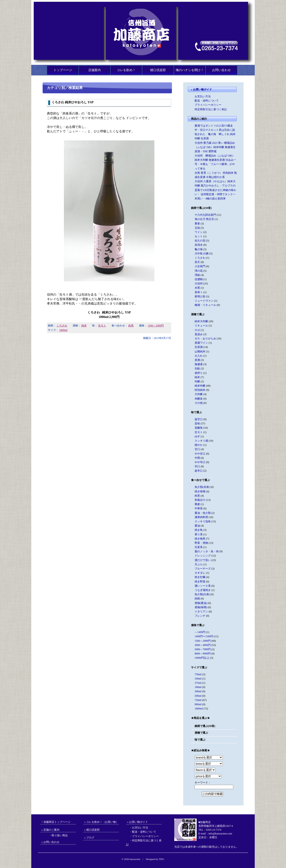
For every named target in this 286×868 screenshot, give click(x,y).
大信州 (199, 284)
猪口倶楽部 (158, 70)
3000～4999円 (203, 645)
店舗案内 (95, 70)
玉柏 (197, 228)
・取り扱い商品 (56, 835)
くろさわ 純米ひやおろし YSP (73, 102)
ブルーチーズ (203, 569)
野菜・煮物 (201, 543)
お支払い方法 (203, 96)
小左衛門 (200, 266)
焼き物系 (200, 539)
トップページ (63, 70)
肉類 (197, 599)
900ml (198, 704)
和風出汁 (200, 500)
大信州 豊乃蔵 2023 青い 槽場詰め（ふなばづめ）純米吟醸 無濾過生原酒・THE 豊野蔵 (215, 147)
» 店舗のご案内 (50, 830)
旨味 (197, 423)
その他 (199, 403)
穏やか (199, 445)
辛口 (197, 466)
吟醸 (197, 381)
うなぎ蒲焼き (203, 590)
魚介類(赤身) (202, 487)
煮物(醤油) (201, 603)
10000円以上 (202, 658)
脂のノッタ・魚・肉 (207, 551)
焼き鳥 (199, 530)
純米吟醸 (200, 386)
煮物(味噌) (201, 607)
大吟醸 (199, 394)
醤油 (197, 526)
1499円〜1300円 (204, 636)
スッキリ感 (201, 441)
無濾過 (199, 364)
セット (199, 236)
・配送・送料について (143, 832)
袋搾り (199, 373)
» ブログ (89, 838)
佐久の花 (200, 241)
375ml (198, 683)
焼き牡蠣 (200, 577)
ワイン (199, 232)
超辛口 (199, 471)
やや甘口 (200, 454)
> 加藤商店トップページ (56, 822)
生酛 (197, 368)
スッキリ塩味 (203, 521)
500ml (198, 696)
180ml (198, 687)
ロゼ (197, 330)
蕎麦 (197, 504)
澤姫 (197, 275)
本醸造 (199, 399)
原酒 (197, 360)
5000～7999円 (203, 649)
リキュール (201, 326)
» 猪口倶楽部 (92, 830)
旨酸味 (199, 428)
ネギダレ (200, 573)
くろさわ (62, 326)
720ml (198, 700)
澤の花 (199, 271)
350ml (198, 679)
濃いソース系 (203, 586)
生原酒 (199, 347)
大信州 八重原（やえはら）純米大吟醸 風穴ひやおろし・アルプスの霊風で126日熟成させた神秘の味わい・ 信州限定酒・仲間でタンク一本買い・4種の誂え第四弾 (215, 190)
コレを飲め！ (126, 70)
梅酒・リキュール (205, 305)
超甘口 (199, 419)
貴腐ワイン (201, 343)
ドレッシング (203, 556)
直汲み (199, 334)
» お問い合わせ (50, 842)
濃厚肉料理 (201, 517)
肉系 (131, 326)
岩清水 (199, 245)
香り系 (199, 534)
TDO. (162, 859)
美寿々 (199, 292)
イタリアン (201, 612)
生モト (102, 326)
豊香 (197, 224)
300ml (198, 691)
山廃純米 (200, 351)
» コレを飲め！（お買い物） (101, 822)
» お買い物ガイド (201, 89)
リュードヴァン (204, 301)
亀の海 (199, 249)
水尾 (197, 288)
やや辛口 (200, 462)
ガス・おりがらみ (205, 339)
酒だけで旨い (203, 560)
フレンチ (200, 616)
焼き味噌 (200, 491)
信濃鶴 (199, 279)
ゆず (197, 436)
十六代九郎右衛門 (205, 215)
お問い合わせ (221, 70)
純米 (84, 326)
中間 (197, 458)
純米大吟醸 (201, 321)
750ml (198, 674)
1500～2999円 (156, 326)
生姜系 (199, 547)
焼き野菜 (200, 582)
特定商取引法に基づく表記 (211, 109)
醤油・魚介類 (203, 513)
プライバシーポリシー (208, 105)
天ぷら (199, 564)
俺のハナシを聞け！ (190, 70)
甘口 (197, 449)
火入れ (199, 356)
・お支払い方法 (139, 828)
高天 (197, 262)
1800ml (63, 330)
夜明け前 (200, 296)
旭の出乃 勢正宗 (204, 219)
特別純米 (200, 390)
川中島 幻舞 (202, 254)
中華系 (199, 508)
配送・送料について (207, 101)
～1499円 (200, 632)
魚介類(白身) (202, 594)
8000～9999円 (203, 654)
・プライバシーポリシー (144, 836)
